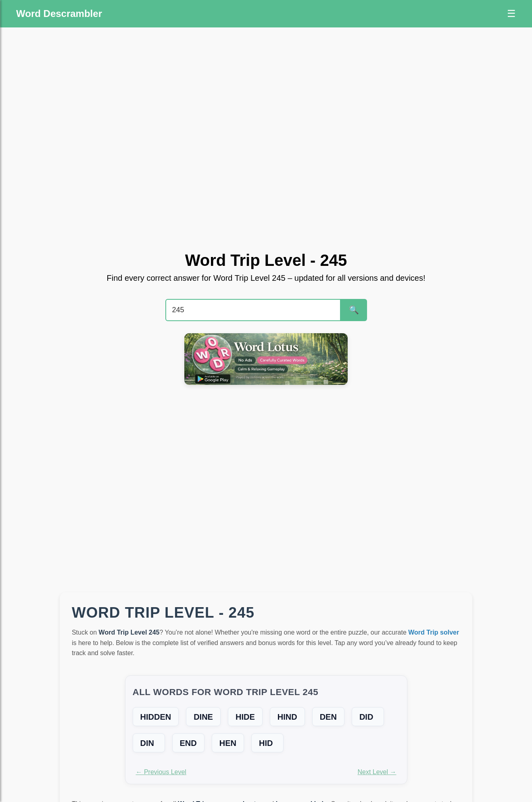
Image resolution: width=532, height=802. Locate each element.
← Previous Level (161, 772)
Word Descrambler (59, 14)
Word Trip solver (434, 632)
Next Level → (377, 772)
